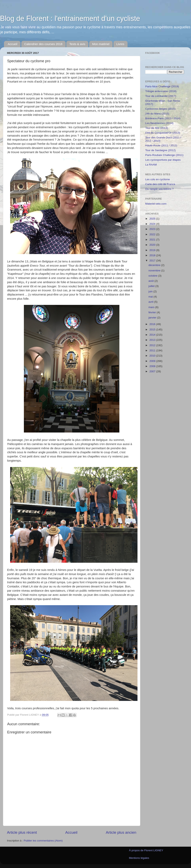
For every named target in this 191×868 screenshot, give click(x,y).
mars (152, 307)
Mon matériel (101, 44)
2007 (153, 371)
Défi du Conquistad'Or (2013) (163, 133)
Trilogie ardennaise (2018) (161, 91)
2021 (153, 240)
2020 (153, 245)
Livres (120, 44)
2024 (153, 224)
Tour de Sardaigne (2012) (160, 150)
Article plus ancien (121, 832)
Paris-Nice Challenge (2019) (162, 86)
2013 (153, 340)
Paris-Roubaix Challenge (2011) (164, 155)
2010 (153, 356)
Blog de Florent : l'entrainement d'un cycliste (70, 18)
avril (151, 302)
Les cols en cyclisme (158, 179)
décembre (155, 265)
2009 (153, 361)
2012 (153, 345)
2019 (153, 250)
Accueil (13, 44)
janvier (153, 318)
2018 (153, 255)
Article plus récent (22, 832)
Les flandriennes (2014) (159, 123)
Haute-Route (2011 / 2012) (161, 145)
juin (151, 291)
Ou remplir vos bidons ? (159, 189)
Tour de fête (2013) (157, 128)
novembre (155, 270)
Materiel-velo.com (156, 204)
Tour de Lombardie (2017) (161, 96)
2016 (153, 324)
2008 (153, 366)
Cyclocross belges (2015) (160, 109)
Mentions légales (139, 858)
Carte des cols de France (160, 184)
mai (151, 297)
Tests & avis (77, 44)
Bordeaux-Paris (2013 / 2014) (163, 118)
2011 (153, 350)
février (153, 312)
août (151, 281)
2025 (153, 219)
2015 (153, 330)
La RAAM (151, 165)
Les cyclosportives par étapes (163, 160)
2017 (153, 261)
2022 (153, 234)
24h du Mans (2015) (157, 114)
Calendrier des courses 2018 (43, 44)
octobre (153, 276)
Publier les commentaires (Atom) (43, 841)
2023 (153, 229)
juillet (152, 286)
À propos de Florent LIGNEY (146, 850)
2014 (153, 335)
